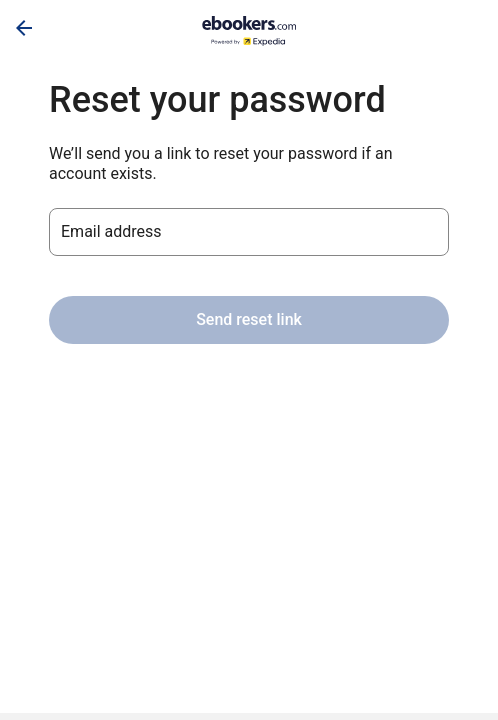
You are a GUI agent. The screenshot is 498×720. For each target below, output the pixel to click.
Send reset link (249, 319)
